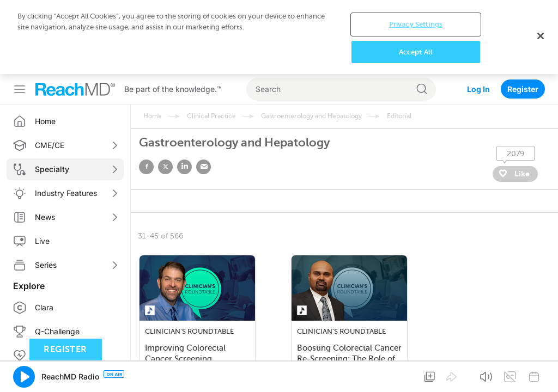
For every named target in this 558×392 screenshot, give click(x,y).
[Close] (541, 36)
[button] (24, 377)
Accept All (416, 52)
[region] (279, 37)
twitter (165, 167)
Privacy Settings (416, 24)
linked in (184, 167)
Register (523, 89)
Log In (478, 89)
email (204, 167)
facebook (146, 167)
